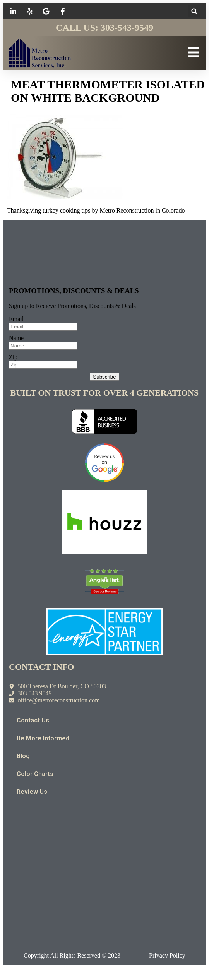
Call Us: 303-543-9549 (104, 28)
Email (16, 319)
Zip (13, 357)
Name (16, 338)
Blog (23, 756)
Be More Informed (43, 738)
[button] (194, 11)
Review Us (32, 792)
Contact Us (33, 720)
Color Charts (35, 774)
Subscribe (104, 377)
